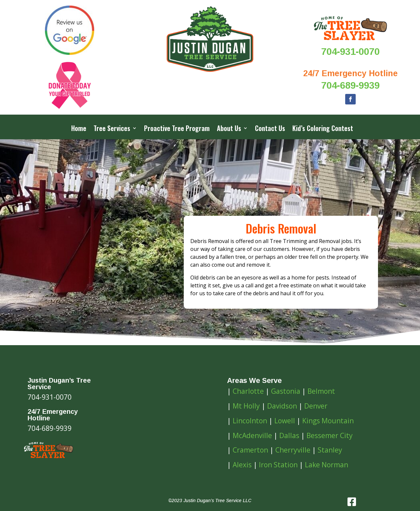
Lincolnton (250, 421)
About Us (229, 129)
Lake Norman (326, 465)
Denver (316, 406)
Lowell (285, 421)
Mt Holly (246, 406)
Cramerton (250, 450)
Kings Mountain (328, 421)
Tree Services (112, 129)
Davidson (282, 406)
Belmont (321, 391)
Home (79, 129)
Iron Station (278, 465)
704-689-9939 (350, 85)
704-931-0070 (350, 52)
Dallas (289, 435)
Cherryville (293, 450)
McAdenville (252, 435)
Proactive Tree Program (177, 129)
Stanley (330, 450)
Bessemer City (330, 435)
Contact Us (270, 129)
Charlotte (248, 391)
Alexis (242, 465)
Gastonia (286, 391)
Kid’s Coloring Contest (323, 129)
